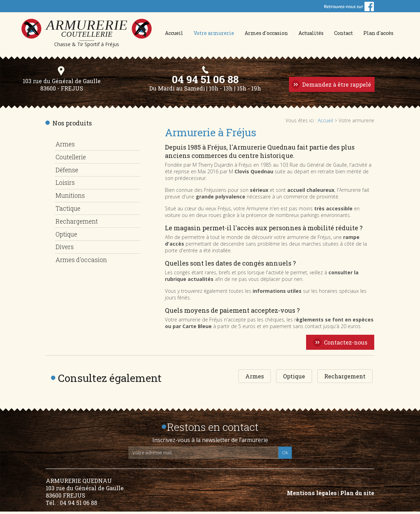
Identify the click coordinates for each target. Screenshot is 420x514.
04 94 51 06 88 (205, 81)
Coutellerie (72, 159)
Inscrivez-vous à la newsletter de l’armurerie (210, 442)
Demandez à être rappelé (336, 87)
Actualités (311, 33)
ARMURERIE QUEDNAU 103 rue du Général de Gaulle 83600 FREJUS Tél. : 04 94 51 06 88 (85, 494)
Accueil (174, 33)
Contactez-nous (346, 345)
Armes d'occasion (266, 33)
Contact (343, 33)
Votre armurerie (214, 33)
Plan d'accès (378, 33)
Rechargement (78, 220)
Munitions (72, 195)
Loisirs (66, 183)
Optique (67, 232)
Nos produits (72, 125)
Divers (65, 244)
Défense (67, 171)
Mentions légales (312, 495)
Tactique (69, 208)
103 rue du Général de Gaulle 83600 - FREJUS (60, 88)
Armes (65, 146)
